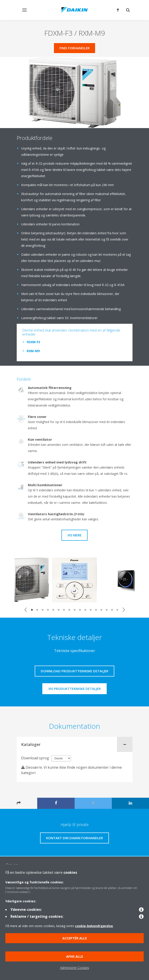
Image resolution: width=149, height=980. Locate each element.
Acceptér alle (75, 938)
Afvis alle (75, 956)
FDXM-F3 (33, 342)
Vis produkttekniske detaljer (74, 689)
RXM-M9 (33, 351)
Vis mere (74, 535)
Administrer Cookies (75, 968)
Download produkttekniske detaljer (74, 671)
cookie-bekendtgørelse (94, 926)
